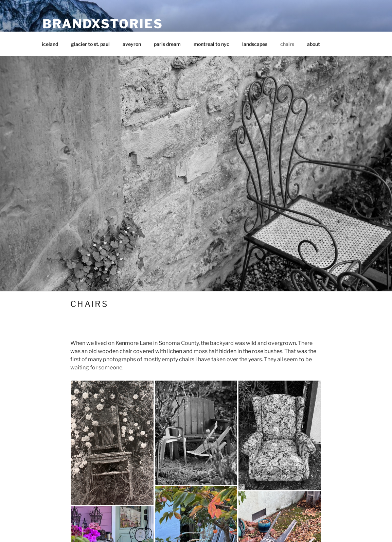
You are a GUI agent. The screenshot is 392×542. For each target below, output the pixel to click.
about (314, 44)
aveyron (132, 44)
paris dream (167, 44)
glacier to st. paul (90, 44)
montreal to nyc (211, 44)
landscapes (255, 44)
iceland (50, 44)
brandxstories (103, 24)
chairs (287, 44)
